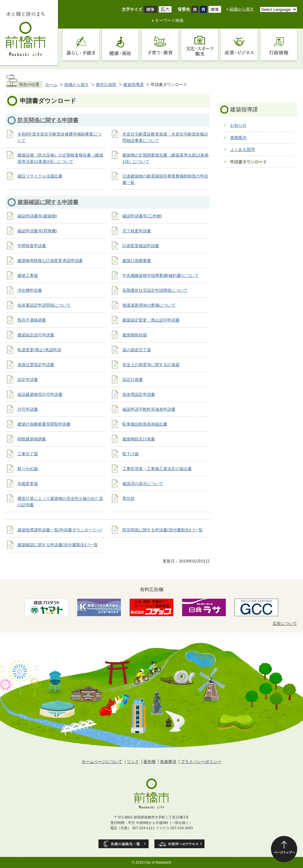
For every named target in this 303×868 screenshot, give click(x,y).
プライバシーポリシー (201, 762)
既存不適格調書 (32, 320)
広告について (285, 623)
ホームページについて (102, 762)
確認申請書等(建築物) (37, 216)
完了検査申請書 (137, 231)
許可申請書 (28, 409)
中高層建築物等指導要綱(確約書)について (161, 275)
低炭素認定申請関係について (44, 305)
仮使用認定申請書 (139, 394)
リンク (133, 762)
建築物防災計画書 (139, 439)
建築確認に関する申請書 (48, 202)
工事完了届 (28, 454)
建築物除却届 (135, 335)
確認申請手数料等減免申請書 (149, 409)
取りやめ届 (28, 469)
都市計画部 (106, 85)
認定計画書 (133, 379)
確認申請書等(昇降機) (37, 231)
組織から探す (242, 9)
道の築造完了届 (137, 350)
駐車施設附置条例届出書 (145, 424)
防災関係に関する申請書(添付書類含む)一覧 (163, 530)
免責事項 (168, 762)
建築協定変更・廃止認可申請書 (151, 320)
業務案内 (238, 138)
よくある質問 (242, 150)
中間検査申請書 (32, 246)
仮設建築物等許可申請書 (40, 394)
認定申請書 (28, 379)
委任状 (128, 498)
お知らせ (238, 125)
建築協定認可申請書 (36, 335)
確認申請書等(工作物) (142, 216)
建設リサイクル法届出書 (40, 176)
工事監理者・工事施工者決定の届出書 (157, 469)
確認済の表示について (143, 484)
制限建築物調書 (32, 439)
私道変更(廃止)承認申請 (39, 350)
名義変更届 (28, 484)
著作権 (149, 762)
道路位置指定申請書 (36, 365)
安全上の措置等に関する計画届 (151, 365)
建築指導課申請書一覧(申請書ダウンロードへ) (60, 530)
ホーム (51, 85)
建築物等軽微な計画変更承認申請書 (50, 261)
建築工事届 (28, 275)
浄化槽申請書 (30, 290)
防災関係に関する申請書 (48, 120)
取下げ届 (131, 454)
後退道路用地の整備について (149, 305)
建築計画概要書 (137, 261)
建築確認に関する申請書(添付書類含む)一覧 (58, 545)
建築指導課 (133, 85)
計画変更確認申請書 (141, 246)
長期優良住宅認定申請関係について (155, 290)
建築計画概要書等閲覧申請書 (44, 424)
